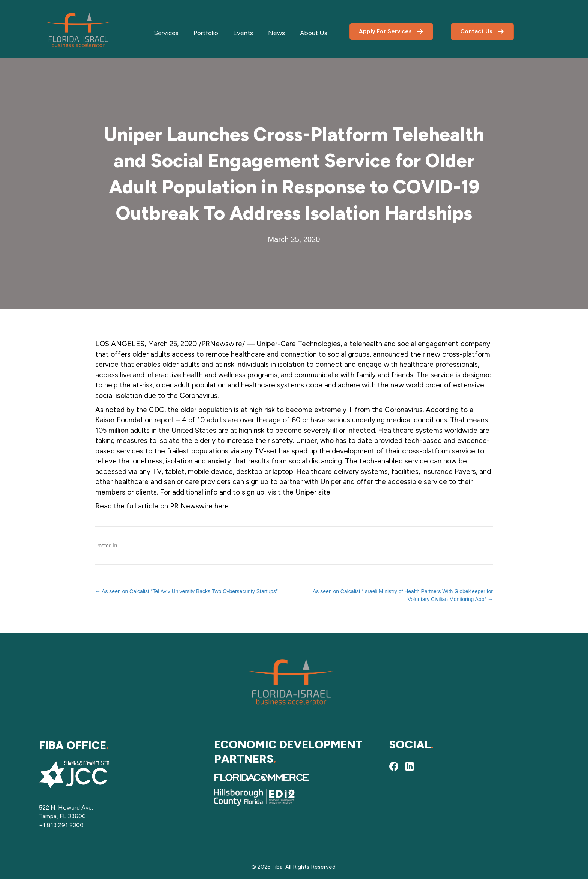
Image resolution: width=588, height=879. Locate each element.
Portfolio (206, 33)
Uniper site (313, 492)
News (277, 33)
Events (243, 33)
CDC (157, 410)
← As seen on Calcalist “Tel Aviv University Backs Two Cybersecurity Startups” (187, 591)
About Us (314, 33)
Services (166, 33)
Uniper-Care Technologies (298, 344)
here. (223, 506)
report (164, 420)
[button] (394, 766)
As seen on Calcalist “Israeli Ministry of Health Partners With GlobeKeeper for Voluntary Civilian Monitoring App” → (403, 595)
